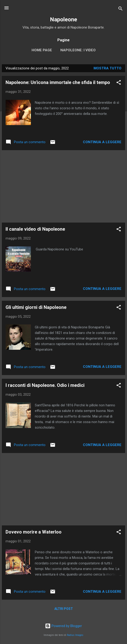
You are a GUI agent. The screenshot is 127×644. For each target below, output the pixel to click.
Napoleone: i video (78, 50)
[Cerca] (120, 9)
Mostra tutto (107, 68)
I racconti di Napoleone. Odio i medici (45, 385)
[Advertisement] (63, 186)
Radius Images (75, 635)
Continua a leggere (102, 142)
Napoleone (63, 19)
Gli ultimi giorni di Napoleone (36, 307)
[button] (119, 83)
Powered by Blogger (63, 626)
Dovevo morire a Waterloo (34, 532)
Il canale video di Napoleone (35, 229)
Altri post (64, 609)
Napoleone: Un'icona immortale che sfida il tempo (58, 82)
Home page (42, 50)
